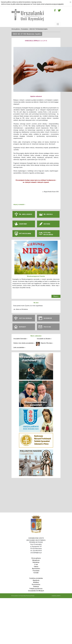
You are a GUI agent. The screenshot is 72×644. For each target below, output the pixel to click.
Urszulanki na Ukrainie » (44, 339)
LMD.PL (59, 596)
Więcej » (56, 296)
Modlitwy (36, 582)
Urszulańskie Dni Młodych (36, 591)
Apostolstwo (36, 569)
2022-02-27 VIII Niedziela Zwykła (38, 29)
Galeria (36, 567)
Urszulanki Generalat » (20, 339)
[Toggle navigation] (58, 24)
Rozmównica (36, 585)
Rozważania (25, 29)
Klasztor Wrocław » (47, 343)
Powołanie (36, 571)
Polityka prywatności (36, 589)
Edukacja (36, 587)
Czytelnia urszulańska (36, 578)
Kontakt (36, 573)
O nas (36, 564)
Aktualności (36, 560)
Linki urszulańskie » (19, 348)
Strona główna (16, 29)
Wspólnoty (36, 580)
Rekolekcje (36, 562)
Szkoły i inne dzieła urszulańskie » (24, 343)
